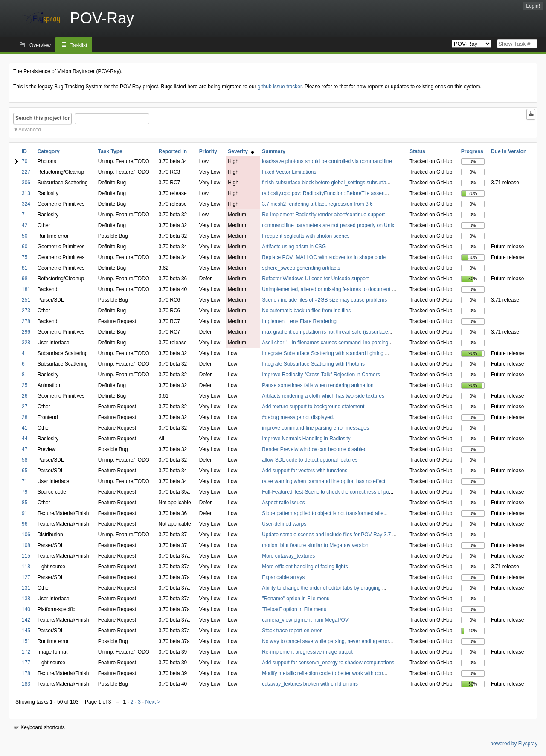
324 (26, 204)
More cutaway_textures (288, 556)
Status (417, 151)
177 (26, 663)
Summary (274, 151)
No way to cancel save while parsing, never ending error (325, 641)
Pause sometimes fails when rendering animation (318, 385)
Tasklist (79, 45)
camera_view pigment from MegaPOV (305, 620)
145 (26, 631)
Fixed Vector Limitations (289, 172)
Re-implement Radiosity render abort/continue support (323, 215)
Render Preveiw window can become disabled (314, 449)
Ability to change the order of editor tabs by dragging (322, 588)
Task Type (110, 151)
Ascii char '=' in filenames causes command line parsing (325, 343)
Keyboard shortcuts (39, 727)
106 (26, 535)
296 (26, 332)
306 (26, 183)
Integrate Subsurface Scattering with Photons (313, 364)
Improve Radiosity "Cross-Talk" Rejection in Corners (321, 375)
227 (26, 172)
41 (25, 428)
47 (25, 449)
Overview (40, 45)
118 (26, 567)
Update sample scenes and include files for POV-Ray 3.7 (327, 535)
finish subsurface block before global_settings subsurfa (324, 183)
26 (25, 396)
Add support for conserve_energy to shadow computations (328, 663)
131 (26, 588)
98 (25, 279)
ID (24, 151)
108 (26, 545)
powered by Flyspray (514, 744)
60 (25, 247)
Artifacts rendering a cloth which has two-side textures (323, 396)
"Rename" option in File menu (296, 599)
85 (25, 503)
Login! (533, 6)
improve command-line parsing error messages (315, 428)
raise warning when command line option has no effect (324, 481)
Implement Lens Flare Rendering (299, 321)
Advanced (30, 130)
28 (25, 417)
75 (25, 257)
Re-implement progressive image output (307, 652)
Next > (153, 702)
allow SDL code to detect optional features (310, 460)
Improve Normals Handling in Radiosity (306, 439)
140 (26, 609)
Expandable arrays (283, 577)
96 (25, 524)
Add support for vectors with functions (305, 471)
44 (25, 439)
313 (26, 193)
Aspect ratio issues (283, 503)
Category (49, 151)
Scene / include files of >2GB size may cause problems (324, 300)
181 (26, 289)
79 (25, 492)
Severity (241, 151)
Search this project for (42, 118)
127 (26, 577)
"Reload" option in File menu (294, 609)
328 (26, 343)
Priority (208, 151)
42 (25, 225)
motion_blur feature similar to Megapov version (315, 545)
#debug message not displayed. (298, 417)
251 (26, 300)
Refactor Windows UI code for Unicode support (315, 279)
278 (26, 321)
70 (25, 161)
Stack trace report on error (292, 631)
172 (26, 652)
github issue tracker (280, 87)
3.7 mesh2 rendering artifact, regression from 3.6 (317, 204)
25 (25, 385)
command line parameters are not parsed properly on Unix (328, 225)
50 (25, 236)
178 (26, 673)
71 (25, 481)
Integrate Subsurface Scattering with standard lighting (323, 353)
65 (25, 471)
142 (26, 620)
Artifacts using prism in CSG (294, 247)
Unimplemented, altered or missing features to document (327, 289)
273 (26, 311)
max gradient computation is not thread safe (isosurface (325, 332)
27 (25, 407)
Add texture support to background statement (313, 407)
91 (25, 513)
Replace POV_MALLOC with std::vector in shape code (324, 257)
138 (26, 599)
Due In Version (509, 151)
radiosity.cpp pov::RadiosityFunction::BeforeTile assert (323, 193)
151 (26, 641)
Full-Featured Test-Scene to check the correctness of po (325, 492)
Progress (472, 151)
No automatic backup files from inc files (306, 311)
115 (26, 556)
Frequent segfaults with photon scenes (306, 236)
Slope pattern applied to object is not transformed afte (323, 513)
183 (26, 684)
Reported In (173, 151)
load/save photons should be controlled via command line (327, 161)
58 (25, 460)
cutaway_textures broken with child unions (310, 684)
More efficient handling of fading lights (305, 567)
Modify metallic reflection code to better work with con (322, 673)
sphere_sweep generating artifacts (301, 268)
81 (25, 268)
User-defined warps (284, 524)
